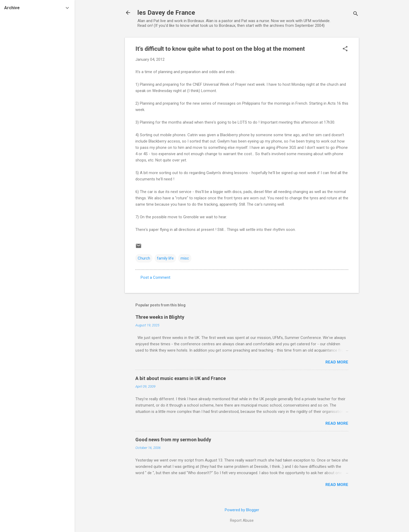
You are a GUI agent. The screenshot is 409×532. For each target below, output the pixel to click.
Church (144, 258)
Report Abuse (242, 520)
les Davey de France (166, 13)
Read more (337, 362)
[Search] (356, 14)
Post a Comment (155, 277)
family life (165, 258)
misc (185, 258)
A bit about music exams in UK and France (181, 378)
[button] (345, 49)
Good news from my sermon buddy (173, 440)
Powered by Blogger (242, 510)
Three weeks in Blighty (160, 317)
